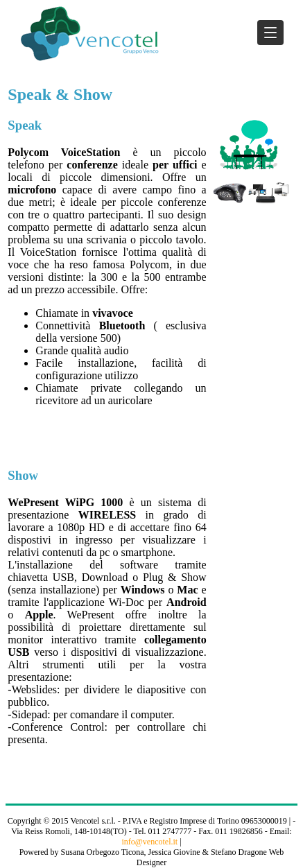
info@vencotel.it (149, 842)
